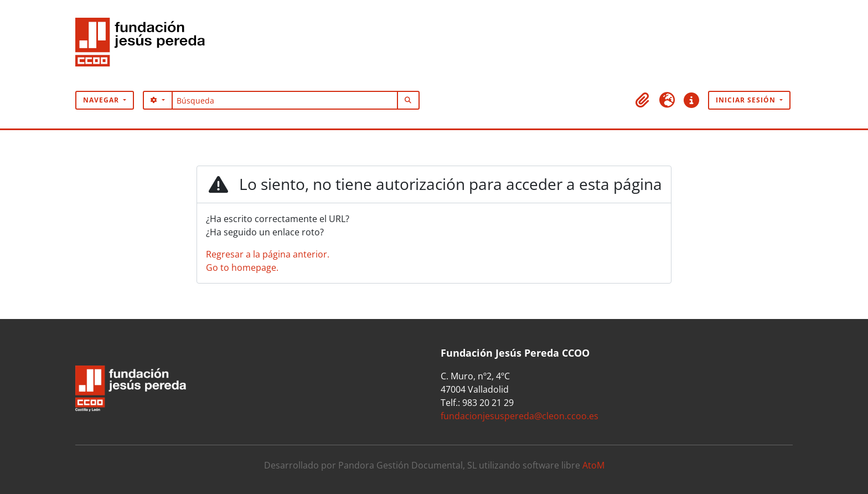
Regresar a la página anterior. (268, 254)
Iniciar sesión (747, 100)
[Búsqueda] (285, 100)
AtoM (593, 465)
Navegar (102, 100)
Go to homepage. (242, 267)
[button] (643, 100)
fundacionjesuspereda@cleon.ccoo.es (520, 416)
